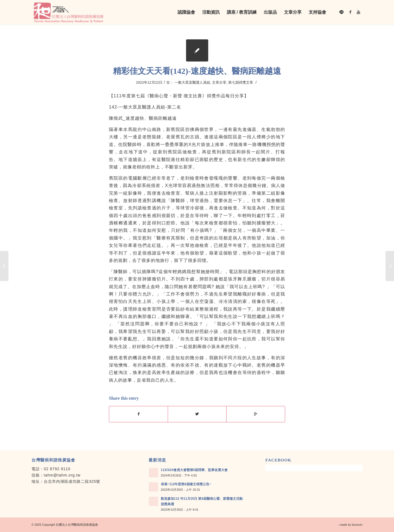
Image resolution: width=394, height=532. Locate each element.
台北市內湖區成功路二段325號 (72, 481)
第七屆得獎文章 (241, 82)
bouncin (357, 525)
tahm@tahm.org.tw (62, 475)
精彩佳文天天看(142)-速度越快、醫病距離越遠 (197, 71)
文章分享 (219, 82)
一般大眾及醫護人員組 (192, 82)
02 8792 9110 (57, 469)
